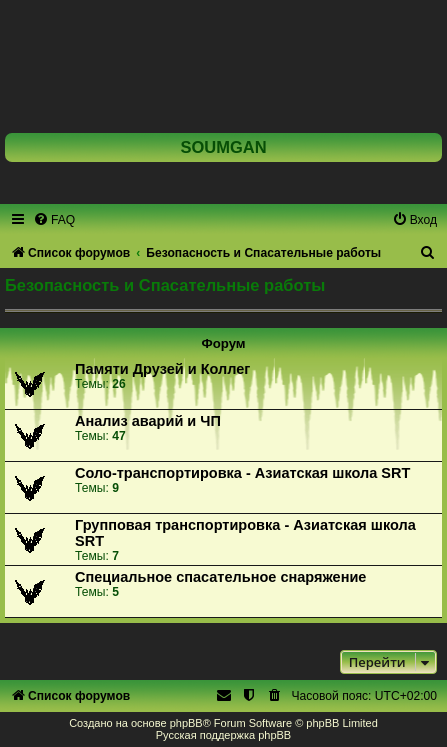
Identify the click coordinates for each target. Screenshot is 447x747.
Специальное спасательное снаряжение (220, 577)
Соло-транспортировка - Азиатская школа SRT (242, 473)
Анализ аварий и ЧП (148, 421)
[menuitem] (54, 220)
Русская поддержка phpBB (223, 735)
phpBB (186, 723)
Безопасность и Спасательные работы (165, 285)
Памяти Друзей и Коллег (162, 369)
